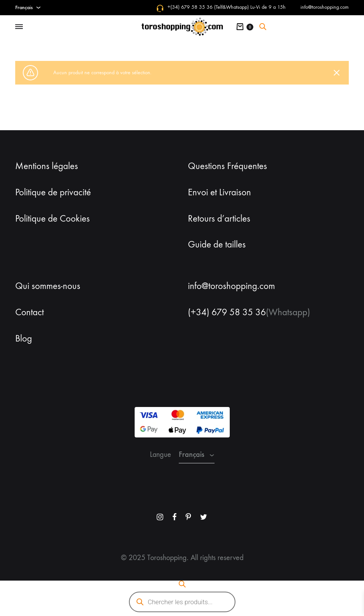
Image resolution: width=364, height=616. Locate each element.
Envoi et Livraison (219, 192)
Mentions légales (47, 166)
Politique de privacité (53, 192)
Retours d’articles (219, 219)
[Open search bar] (263, 27)
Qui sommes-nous (48, 286)
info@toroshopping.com (325, 7)
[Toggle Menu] (19, 27)
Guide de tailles (217, 244)
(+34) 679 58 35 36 (227, 312)
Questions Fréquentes (227, 166)
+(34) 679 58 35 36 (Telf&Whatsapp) (208, 7)
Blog (24, 338)
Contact (29, 312)
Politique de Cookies (52, 219)
